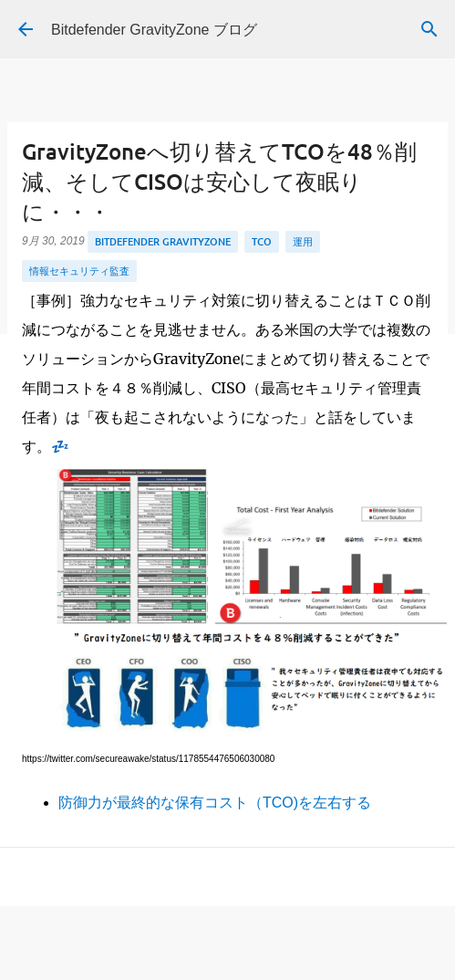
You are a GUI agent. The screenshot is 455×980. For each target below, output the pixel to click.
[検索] (429, 29)
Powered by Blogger (227, 959)
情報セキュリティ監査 (79, 271)
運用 (303, 241)
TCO (262, 241)
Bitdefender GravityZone (163, 241)
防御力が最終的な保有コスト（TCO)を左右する (215, 803)
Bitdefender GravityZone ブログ (154, 30)
